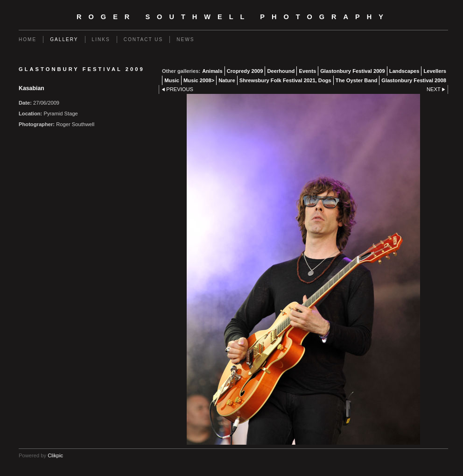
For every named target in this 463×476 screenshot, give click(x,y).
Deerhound (281, 71)
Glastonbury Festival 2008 (414, 80)
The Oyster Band (357, 80)
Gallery (64, 39)
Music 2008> (199, 80)
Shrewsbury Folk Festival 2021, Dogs (285, 80)
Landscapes (404, 71)
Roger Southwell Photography (233, 17)
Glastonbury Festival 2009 (353, 71)
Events (307, 71)
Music (172, 80)
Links (101, 39)
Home (28, 39)
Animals (212, 71)
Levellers (435, 71)
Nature (227, 80)
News (185, 39)
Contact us (144, 39)
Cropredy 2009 (245, 71)
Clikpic (55, 455)
